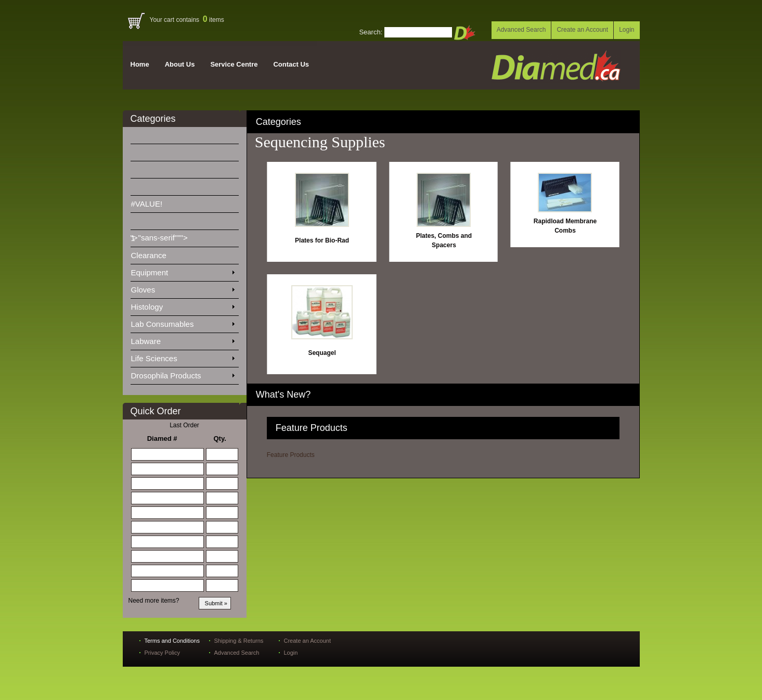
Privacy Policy (162, 653)
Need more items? (154, 601)
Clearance (155, 253)
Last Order (184, 425)
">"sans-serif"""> (160, 223)
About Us (180, 64)
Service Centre (234, 64)
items (214, 20)
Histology (183, 305)
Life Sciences (183, 357)
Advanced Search (521, 30)
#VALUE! (153, 202)
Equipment (183, 271)
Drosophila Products (183, 374)
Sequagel (322, 353)
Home (140, 64)
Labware (183, 339)
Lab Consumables (183, 322)
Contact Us (291, 64)
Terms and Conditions (172, 641)
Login (627, 30)
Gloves (183, 288)
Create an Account (582, 30)
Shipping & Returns (239, 641)
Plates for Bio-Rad (322, 240)
